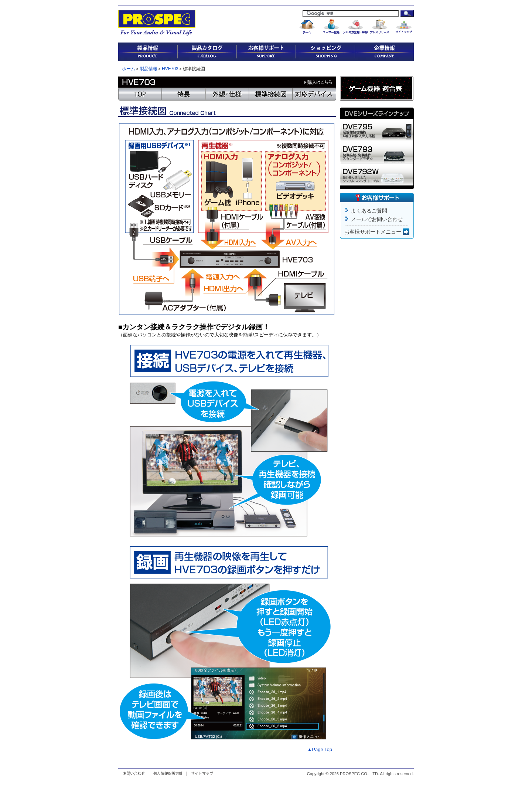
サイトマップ (201, 774)
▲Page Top (320, 749)
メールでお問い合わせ (377, 219)
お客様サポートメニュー (377, 232)
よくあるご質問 (369, 211)
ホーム (129, 69)
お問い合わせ (135, 774)
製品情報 (149, 69)
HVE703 (170, 69)
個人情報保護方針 (168, 774)
